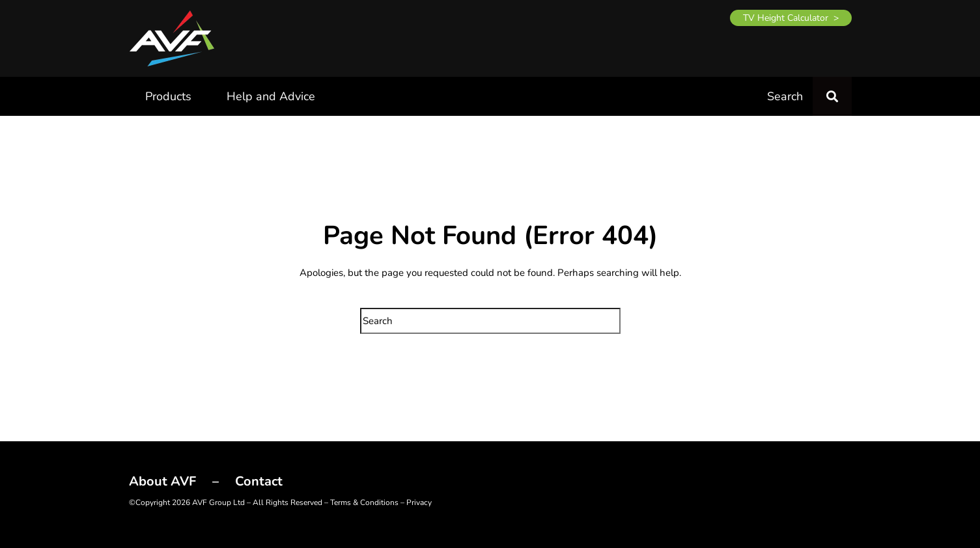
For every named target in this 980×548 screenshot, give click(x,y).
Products (168, 96)
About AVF (162, 481)
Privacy (419, 502)
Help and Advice (271, 96)
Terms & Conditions (364, 502)
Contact (259, 481)
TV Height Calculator (786, 18)
